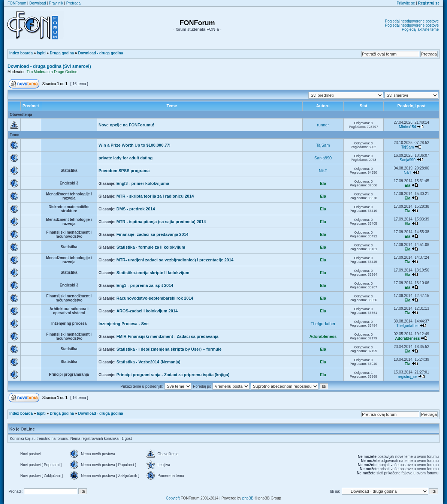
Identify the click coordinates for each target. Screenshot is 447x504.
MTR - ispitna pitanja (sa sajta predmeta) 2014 (161, 222)
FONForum (17, 3)
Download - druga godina (100, 53)
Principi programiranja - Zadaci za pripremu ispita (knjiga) (173, 375)
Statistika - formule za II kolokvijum (151, 247)
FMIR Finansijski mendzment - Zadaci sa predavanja (167, 336)
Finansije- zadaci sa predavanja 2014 (152, 234)
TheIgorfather (323, 324)
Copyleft (173, 498)
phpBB (248, 498)
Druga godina (62, 53)
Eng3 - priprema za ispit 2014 (145, 285)
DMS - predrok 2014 (136, 209)
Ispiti (41, 53)
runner (323, 125)
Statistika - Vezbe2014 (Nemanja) (149, 362)
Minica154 (408, 127)
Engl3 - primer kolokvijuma (143, 183)
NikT (323, 171)
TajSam (323, 145)
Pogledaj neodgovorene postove (412, 21)
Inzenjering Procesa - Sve (123, 324)
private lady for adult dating (126, 158)
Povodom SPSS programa (124, 171)
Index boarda (21, 53)
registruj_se (408, 377)
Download (37, 3)
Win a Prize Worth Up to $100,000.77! (135, 145)
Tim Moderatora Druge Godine (52, 72)
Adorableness (323, 336)
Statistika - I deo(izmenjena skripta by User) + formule (169, 349)
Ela (323, 183)
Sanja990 (323, 158)
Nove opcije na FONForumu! (126, 125)
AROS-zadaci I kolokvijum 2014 (147, 311)
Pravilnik (56, 3)
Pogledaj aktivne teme (420, 29)
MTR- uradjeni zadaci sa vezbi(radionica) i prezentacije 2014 (175, 260)
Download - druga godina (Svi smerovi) (49, 66)
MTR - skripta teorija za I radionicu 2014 (155, 196)
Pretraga (73, 3)
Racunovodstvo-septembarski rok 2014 (155, 298)
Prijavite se (406, 3)
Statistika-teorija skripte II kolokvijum (153, 273)
